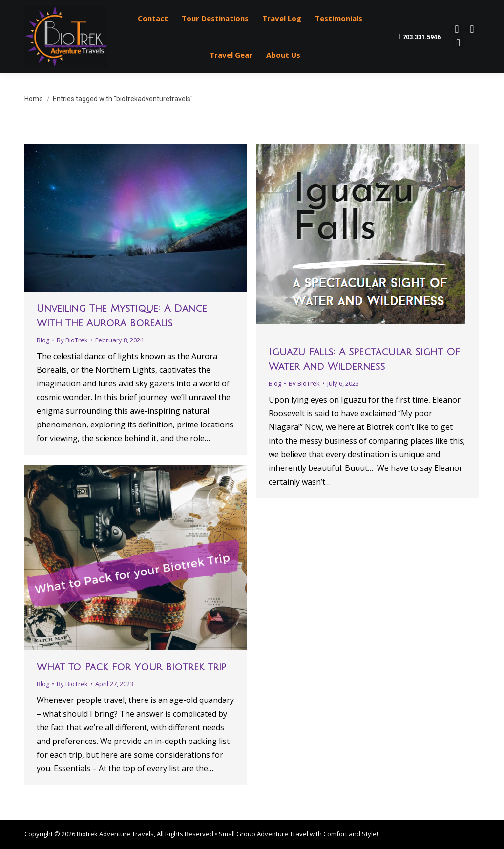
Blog (43, 340)
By (72, 340)
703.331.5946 (419, 37)
